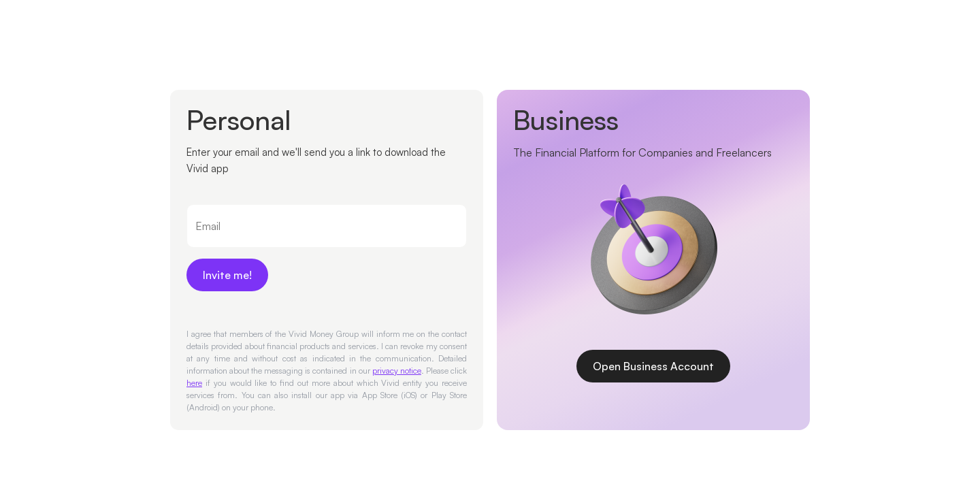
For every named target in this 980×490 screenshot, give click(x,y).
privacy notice (397, 371)
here (194, 383)
